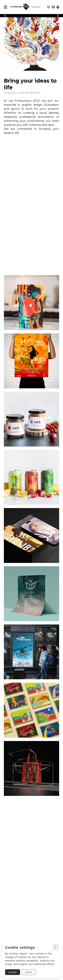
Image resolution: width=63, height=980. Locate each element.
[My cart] (53, 7)
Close (29, 972)
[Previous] (5, 16)
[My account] (58, 7)
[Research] (49, 7)
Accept (13, 972)
